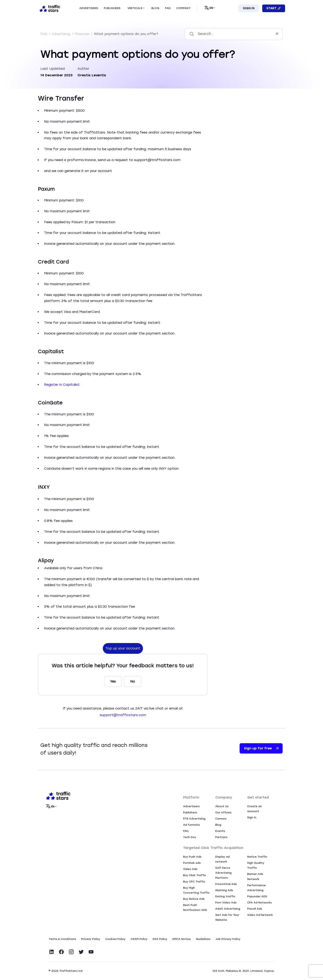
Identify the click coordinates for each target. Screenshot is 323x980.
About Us (222, 806)
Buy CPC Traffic (194, 882)
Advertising (61, 34)
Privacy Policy (91, 939)
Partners (221, 837)
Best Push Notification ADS (195, 907)
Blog (218, 825)
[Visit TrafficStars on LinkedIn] (51, 952)
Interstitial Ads (226, 884)
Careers (221, 819)
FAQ (44, 34)
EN (209, 8)
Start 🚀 (274, 8)
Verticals (135, 8)
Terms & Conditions (62, 939)
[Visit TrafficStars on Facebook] (61, 952)
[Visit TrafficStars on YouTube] (91, 952)
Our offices (223, 812)
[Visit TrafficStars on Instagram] (71, 952)
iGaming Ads (224, 890)
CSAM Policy (139, 939)
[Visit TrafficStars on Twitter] (81, 952)
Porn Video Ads (226, 903)
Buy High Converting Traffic (196, 890)
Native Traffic (257, 857)
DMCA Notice (182, 939)
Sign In (249, 8)
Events (220, 831)
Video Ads (190, 869)
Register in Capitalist (62, 385)
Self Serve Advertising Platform (223, 873)
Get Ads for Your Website (227, 917)
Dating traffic (225, 896)
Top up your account (123, 648)
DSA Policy (160, 939)
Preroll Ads (255, 909)
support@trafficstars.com (123, 715)
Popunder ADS (257, 896)
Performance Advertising (256, 888)
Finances (83, 34)
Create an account (255, 809)
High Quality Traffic (256, 865)
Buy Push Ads (192, 857)
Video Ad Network (260, 915)
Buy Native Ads (194, 899)
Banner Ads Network (255, 876)
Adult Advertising (228, 909)
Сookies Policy (115, 939)
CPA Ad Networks (259, 903)
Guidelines (203, 939)
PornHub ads (192, 863)
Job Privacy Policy (228, 939)
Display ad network (222, 859)
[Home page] (49, 8)
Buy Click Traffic (195, 875)
